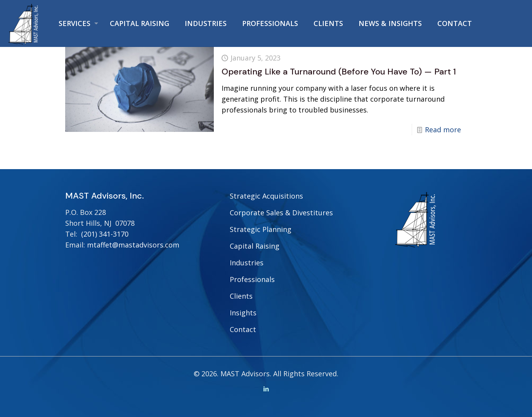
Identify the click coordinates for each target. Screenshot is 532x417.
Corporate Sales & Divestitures (281, 213)
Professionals (252, 279)
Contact (243, 329)
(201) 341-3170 (105, 234)
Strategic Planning (261, 229)
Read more (443, 130)
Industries (247, 263)
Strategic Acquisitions (266, 196)
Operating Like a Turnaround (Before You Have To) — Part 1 (339, 72)
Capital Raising (255, 246)
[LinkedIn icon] (266, 389)
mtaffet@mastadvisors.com (133, 245)
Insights (243, 313)
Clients (241, 296)
